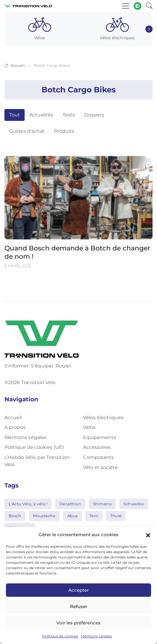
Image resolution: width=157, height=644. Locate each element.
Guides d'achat (27, 131)
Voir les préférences (78, 623)
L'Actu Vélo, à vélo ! (28, 504)
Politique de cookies (60, 636)
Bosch (15, 516)
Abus (73, 516)
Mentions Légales (96, 636)
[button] (148, 535)
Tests (69, 115)
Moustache (44, 516)
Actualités (41, 115)
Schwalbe (134, 504)
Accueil (18, 65)
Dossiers (94, 115)
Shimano (102, 504)
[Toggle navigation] (126, 6)
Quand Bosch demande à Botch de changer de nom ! (77, 252)
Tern (94, 516)
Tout (15, 115)
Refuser (79, 606)
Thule (116, 516)
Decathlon (70, 504)
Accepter (78, 590)
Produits (64, 131)
